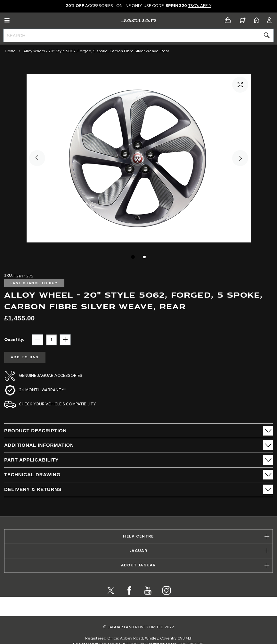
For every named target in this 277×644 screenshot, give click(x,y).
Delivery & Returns (33, 489)
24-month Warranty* (42, 390)
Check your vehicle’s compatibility (57, 404)
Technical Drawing (32, 475)
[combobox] (138, 35)
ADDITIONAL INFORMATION (39, 445)
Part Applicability (31, 460)
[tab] (138, 431)
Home (10, 51)
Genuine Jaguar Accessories (51, 376)
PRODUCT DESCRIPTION (35, 431)
